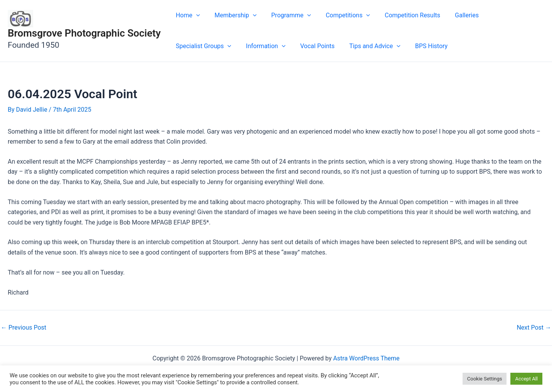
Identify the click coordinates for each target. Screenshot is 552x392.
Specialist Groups (506, 15)
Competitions (340, 15)
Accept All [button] (526, 379)
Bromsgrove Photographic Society (84, 33)
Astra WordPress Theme (366, 358)
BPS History (353, 46)
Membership (232, 15)
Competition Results (402, 15)
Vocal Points (244, 46)
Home (187, 15)
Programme (285, 15)
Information (194, 46)
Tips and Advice (299, 46)
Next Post (534, 328)
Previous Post (24, 328)
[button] (195, 15)
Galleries (454, 15)
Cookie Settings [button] (485, 379)
